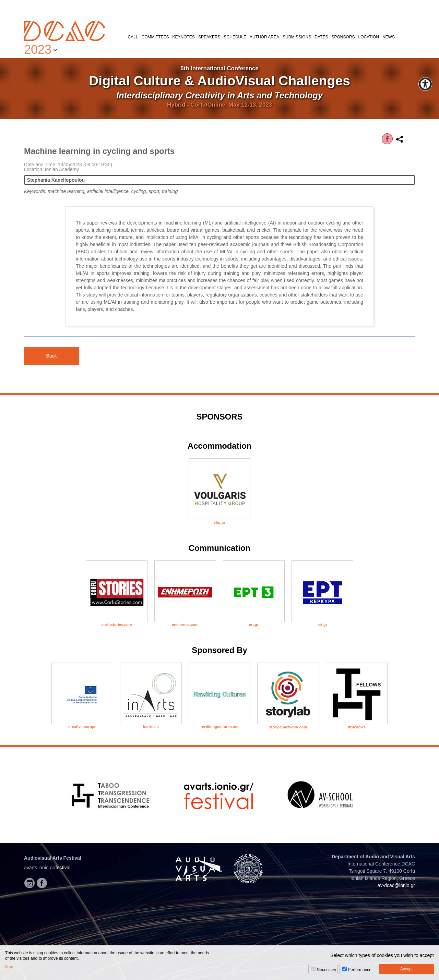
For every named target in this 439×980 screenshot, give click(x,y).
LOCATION (368, 37)
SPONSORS (343, 37)
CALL (133, 37)
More (10, 967)
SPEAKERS (209, 37)
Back (51, 356)
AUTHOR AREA (264, 37)
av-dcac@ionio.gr (396, 885)
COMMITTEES (155, 37)
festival (63, 868)
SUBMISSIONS (297, 37)
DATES (321, 37)
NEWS (389, 37)
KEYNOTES (184, 37)
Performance (360, 970)
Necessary (327, 970)
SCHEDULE (235, 37)
